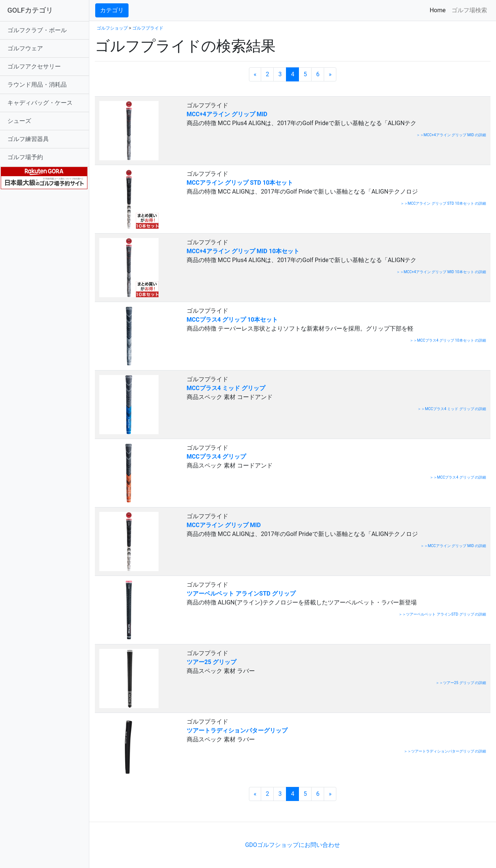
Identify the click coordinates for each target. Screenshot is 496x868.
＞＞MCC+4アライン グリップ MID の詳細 (451, 135)
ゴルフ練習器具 (28, 139)
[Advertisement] (182, 810)
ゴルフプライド (148, 28)
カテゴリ (112, 10)
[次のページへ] (330, 74)
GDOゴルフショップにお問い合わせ (293, 845)
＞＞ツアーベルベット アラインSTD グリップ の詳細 (442, 614)
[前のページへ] (255, 74)
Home (439, 10)
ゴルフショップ (112, 28)
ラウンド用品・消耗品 (37, 85)
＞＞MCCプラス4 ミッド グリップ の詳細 (452, 409)
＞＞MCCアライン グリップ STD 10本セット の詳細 (443, 203)
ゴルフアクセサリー (34, 66)
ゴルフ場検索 (469, 10)
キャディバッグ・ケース (40, 103)
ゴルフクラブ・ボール (37, 30)
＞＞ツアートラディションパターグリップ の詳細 (445, 751)
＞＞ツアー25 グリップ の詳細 (461, 683)
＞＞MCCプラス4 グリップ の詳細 (458, 477)
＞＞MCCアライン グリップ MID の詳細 (453, 546)
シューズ (19, 121)
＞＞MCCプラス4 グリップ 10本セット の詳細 (448, 340)
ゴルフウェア (25, 48)
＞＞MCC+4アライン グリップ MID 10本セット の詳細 (441, 272)
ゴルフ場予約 (25, 157)
